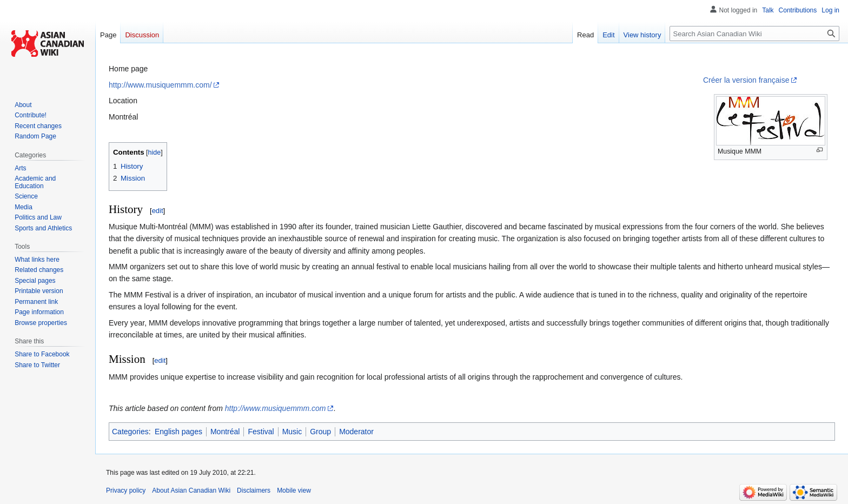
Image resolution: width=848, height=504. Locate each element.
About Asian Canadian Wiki (191, 490)
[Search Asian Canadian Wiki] (754, 34)
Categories (130, 432)
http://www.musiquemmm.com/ (160, 85)
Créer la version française (746, 80)
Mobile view (294, 490)
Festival (261, 432)
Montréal (225, 432)
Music (292, 432)
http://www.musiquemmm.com (276, 408)
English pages (178, 432)
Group (320, 432)
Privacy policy (126, 490)
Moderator (356, 432)
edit (158, 211)
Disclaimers (254, 490)
